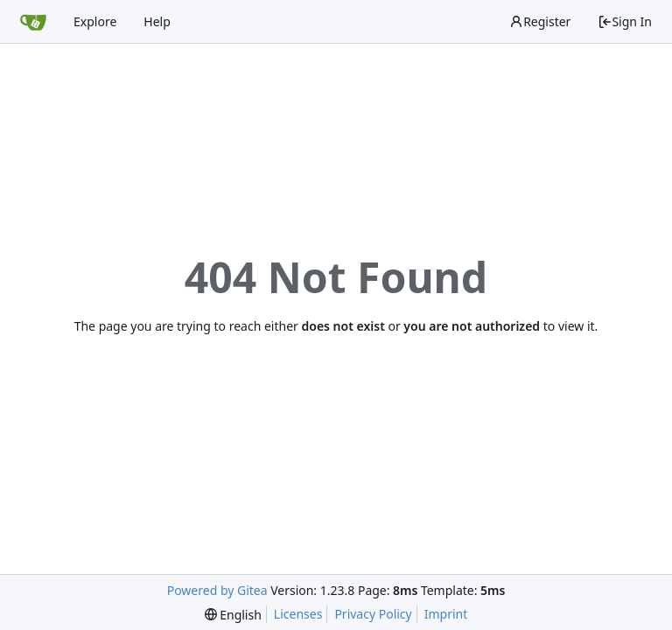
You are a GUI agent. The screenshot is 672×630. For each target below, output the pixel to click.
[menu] (233, 615)
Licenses (298, 614)
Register (540, 21)
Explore (95, 21)
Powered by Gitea (217, 590)
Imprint (446, 614)
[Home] (33, 22)
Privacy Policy (373, 614)
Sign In (625, 21)
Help (157, 21)
